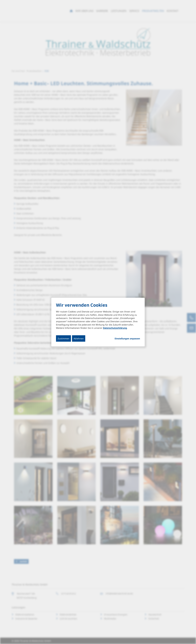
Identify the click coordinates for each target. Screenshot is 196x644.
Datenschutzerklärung (115, 328)
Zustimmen (63, 339)
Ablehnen (79, 339)
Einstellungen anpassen (127, 339)
